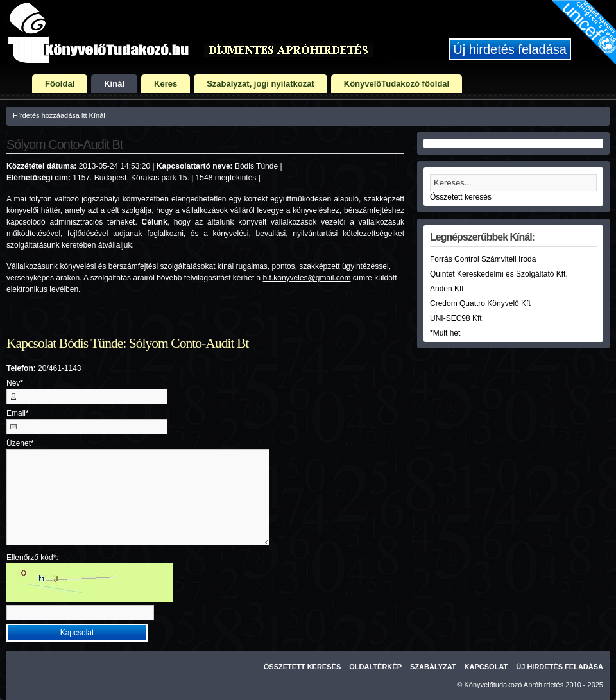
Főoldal (60, 84)
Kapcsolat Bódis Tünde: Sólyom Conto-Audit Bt (127, 343)
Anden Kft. (448, 289)
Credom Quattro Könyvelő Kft (480, 303)
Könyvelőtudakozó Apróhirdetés (514, 685)
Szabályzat (433, 667)
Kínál (114, 84)
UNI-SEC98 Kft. (457, 318)
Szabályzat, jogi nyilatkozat (261, 84)
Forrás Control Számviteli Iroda (483, 259)
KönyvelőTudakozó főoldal (397, 84)
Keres (166, 84)
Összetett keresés (461, 197)
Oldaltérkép (375, 667)
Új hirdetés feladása (510, 49)
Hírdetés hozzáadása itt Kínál (59, 115)
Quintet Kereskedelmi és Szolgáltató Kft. (499, 274)
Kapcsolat (486, 667)
